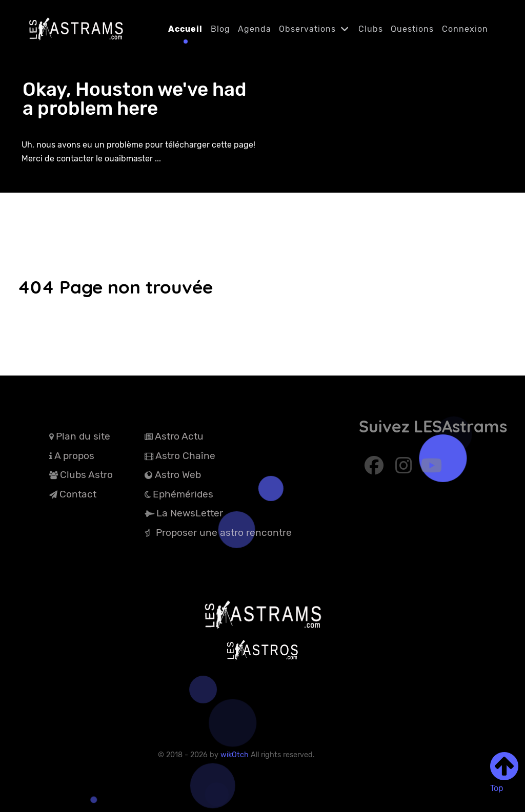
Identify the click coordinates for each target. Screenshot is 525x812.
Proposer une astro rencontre (224, 533)
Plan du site (83, 436)
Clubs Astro (86, 475)
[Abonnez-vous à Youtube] (431, 469)
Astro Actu (179, 436)
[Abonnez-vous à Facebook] (376, 469)
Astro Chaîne (185, 456)
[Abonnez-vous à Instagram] (405, 469)
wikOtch (236, 755)
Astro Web (178, 475)
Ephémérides (183, 494)
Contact (78, 494)
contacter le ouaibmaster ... (109, 159)
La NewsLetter (190, 513)
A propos (74, 456)
